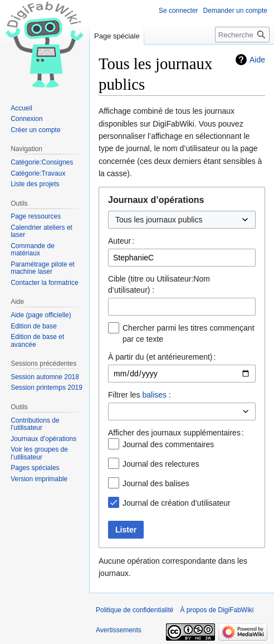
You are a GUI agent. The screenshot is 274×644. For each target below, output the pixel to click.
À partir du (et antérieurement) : (162, 357)
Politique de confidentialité (134, 610)
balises (154, 395)
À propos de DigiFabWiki (217, 610)
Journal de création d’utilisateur (177, 503)
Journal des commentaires (168, 444)
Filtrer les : (140, 395)
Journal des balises (156, 483)
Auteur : (121, 241)
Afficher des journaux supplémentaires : (176, 433)
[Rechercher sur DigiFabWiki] (242, 35)
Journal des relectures (161, 464)
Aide (257, 60)
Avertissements (119, 630)
